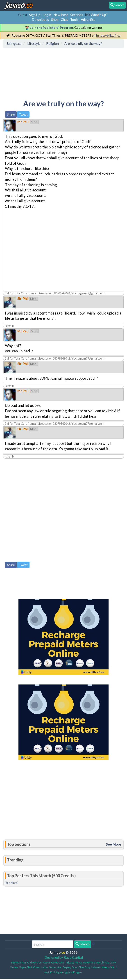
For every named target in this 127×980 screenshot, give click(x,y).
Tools (74, 19)
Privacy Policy (74, 962)
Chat (64, 19)
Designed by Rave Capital (64, 957)
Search (83, 944)
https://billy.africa (108, 35)
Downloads (40, 19)
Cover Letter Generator (47, 967)
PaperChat (26, 967)
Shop (55, 19)
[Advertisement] (41, 70)
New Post (61, 15)
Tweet (23, 114)
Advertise (88, 19)
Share (11, 114)
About (46, 962)
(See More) (11, 883)
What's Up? (99, 15)
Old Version (34, 962)
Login (47, 15)
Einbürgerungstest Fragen (66, 972)
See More (113, 844)
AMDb (100, 962)
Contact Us (58, 962)
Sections (77, 15)
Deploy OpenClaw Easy (77, 967)
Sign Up (35, 15)
